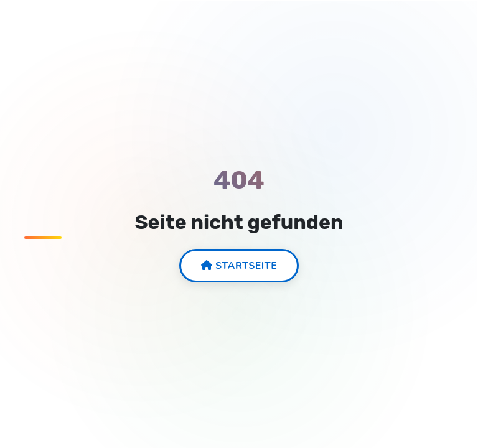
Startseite (239, 266)
